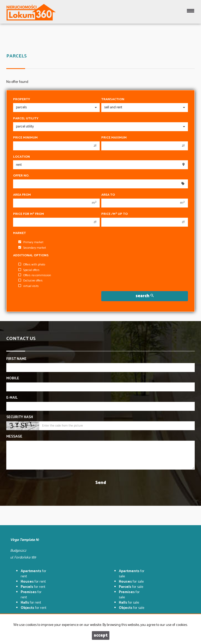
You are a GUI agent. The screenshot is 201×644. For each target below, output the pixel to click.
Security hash (20, 417)
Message (14, 437)
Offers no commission (35, 275)
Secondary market (32, 248)
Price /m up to (115, 214)
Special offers (29, 270)
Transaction (113, 99)
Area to (108, 195)
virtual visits (29, 286)
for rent (33, 574)
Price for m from (29, 214)
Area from (22, 195)
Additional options (31, 256)
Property (22, 99)
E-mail (12, 398)
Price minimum (25, 138)
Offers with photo (32, 265)
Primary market (31, 242)
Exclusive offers (30, 281)
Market (19, 233)
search (145, 296)
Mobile (13, 379)
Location (21, 157)
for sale (132, 574)
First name (16, 359)
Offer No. (21, 176)
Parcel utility (26, 119)
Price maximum (114, 138)
